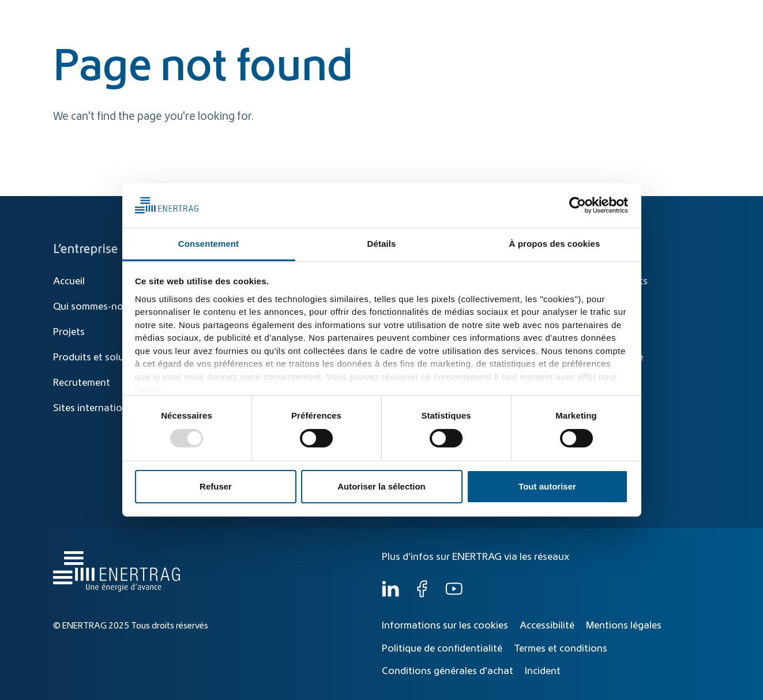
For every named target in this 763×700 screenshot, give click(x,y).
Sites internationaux (99, 408)
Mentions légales (624, 626)
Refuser (216, 486)
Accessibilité (547, 626)
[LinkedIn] (390, 594)
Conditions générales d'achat (448, 671)
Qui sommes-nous (659, 42)
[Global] (655, 16)
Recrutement (82, 383)
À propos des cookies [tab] (555, 244)
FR (700, 16)
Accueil (69, 281)
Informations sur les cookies (445, 626)
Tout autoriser (547, 486)
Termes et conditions (561, 649)
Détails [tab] (382, 244)
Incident (543, 671)
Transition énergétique (407, 42)
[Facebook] (422, 594)
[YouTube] (454, 594)
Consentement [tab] (208, 244)
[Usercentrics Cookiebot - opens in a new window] (578, 205)
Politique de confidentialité (442, 649)
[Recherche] (460, 16)
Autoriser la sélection (381, 486)
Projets (69, 332)
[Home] (114, 31)
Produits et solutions (516, 42)
